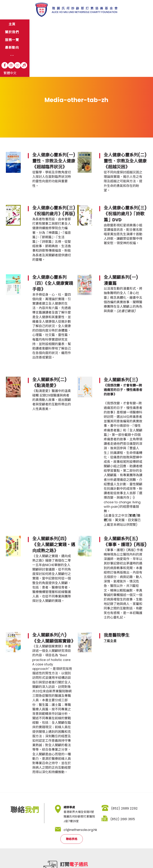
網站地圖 (12, 852)
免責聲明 (26, 852)
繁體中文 (138, 25)
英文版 (120, 473)
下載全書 (110, 594)
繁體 (132, 468)
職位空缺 (56, 852)
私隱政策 (41, 852)
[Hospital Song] (126, 24)
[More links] (94, 25)
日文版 (133, 473)
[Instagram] (113, 24)
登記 (102, 832)
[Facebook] (107, 24)
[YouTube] (119, 24)
